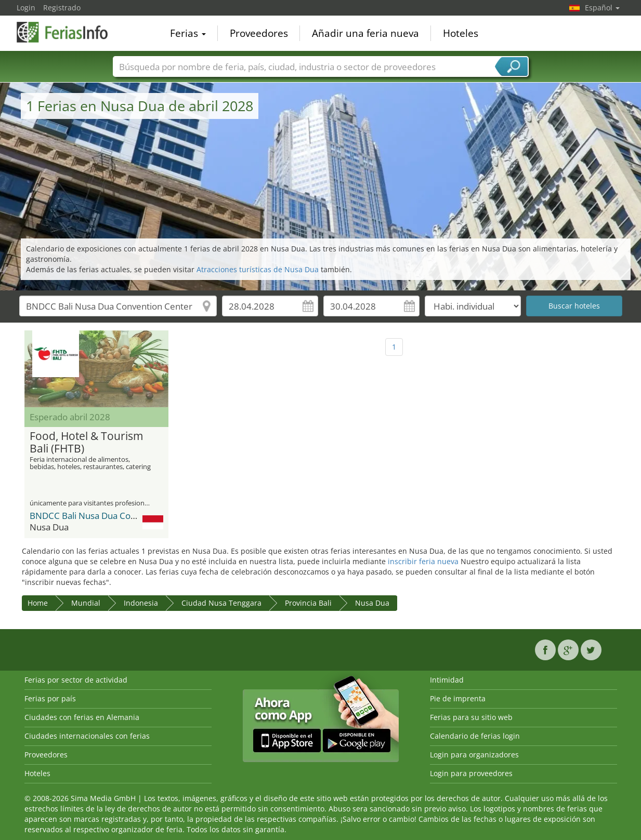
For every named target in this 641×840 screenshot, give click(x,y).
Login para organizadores (474, 755)
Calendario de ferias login (475, 736)
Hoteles (461, 33)
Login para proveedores (471, 773)
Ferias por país (50, 698)
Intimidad (447, 680)
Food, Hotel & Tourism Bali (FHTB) (86, 443)
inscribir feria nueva (423, 561)
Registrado (62, 8)
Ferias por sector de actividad (76, 680)
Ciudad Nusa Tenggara (221, 603)
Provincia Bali (308, 603)
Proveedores (259, 33)
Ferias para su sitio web (471, 717)
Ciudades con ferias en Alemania (82, 717)
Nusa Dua (372, 603)
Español (602, 8)
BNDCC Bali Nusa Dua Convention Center (113, 516)
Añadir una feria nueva (365, 33)
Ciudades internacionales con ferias (87, 736)
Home (38, 603)
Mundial (86, 603)
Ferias (188, 33)
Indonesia (141, 603)
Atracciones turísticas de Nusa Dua (258, 269)
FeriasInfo (69, 32)
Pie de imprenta (458, 698)
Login (26, 8)
